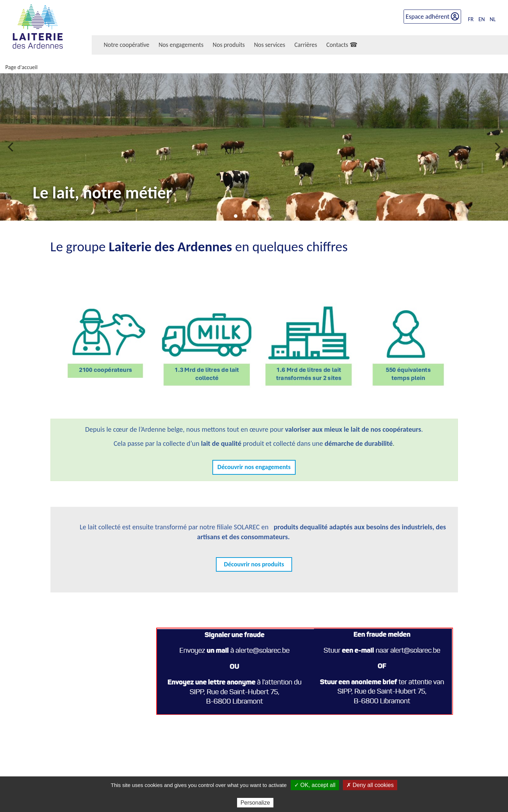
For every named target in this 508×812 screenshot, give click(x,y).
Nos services (270, 45)
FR (471, 16)
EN (482, 16)
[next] (497, 147)
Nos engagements (181, 45)
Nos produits (229, 45)
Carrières (306, 45)
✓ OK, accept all (315, 785)
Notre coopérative (126, 45)
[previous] (11, 147)
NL (493, 16)
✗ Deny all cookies (370, 785)
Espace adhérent (432, 14)
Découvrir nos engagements (254, 467)
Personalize (255, 803)
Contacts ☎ (342, 45)
